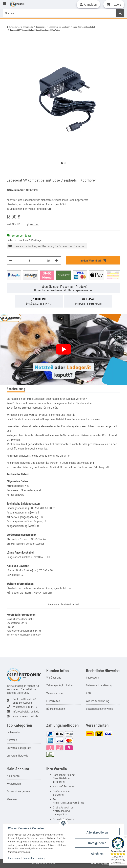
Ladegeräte (13, 732)
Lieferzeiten (53, 701)
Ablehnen (97, 854)
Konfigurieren (97, 843)
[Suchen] (120, 13)
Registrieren (14, 783)
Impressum (92, 677)
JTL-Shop (109, 863)
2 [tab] (65, 163)
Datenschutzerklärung (99, 685)
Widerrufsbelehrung (98, 701)
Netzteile (12, 740)
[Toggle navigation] (4, 2)
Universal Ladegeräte (19, 748)
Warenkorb (13, 799)
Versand (35, 224)
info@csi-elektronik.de (88, 304)
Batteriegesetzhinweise (99, 709)
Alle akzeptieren (97, 832)
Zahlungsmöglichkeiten (60, 685)
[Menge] (29, 260)
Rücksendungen (56, 709)
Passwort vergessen (18, 791)
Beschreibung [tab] (16, 389)
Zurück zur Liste (16, 27)
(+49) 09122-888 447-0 (39, 304)
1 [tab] (62, 163)
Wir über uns (54, 677)
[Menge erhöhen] (57, 260)
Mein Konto (13, 776)
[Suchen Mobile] (59, 13)
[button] (88, 4)
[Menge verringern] (11, 260)
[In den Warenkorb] (9, 41)
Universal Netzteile (17, 755)
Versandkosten (55, 693)
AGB (88, 693)
